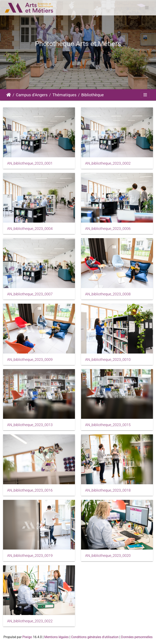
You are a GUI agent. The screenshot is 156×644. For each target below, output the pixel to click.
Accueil (9, 95)
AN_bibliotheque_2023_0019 (30, 556)
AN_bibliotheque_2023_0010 (108, 360)
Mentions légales (56, 637)
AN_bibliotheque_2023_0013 (30, 425)
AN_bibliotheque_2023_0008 (108, 294)
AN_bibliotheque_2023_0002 (108, 163)
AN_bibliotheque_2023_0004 (30, 229)
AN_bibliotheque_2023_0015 (108, 425)
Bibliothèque (93, 95)
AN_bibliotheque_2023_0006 (108, 229)
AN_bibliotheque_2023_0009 (30, 360)
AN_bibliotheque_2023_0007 (30, 294)
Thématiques (64, 95)
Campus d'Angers (32, 95)
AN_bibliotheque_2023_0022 (30, 621)
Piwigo (27, 637)
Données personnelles (137, 637)
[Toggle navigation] (147, 8)
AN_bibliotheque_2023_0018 (108, 490)
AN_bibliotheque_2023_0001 (30, 163)
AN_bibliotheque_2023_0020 (108, 556)
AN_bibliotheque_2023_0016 (30, 490)
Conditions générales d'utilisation (95, 637)
